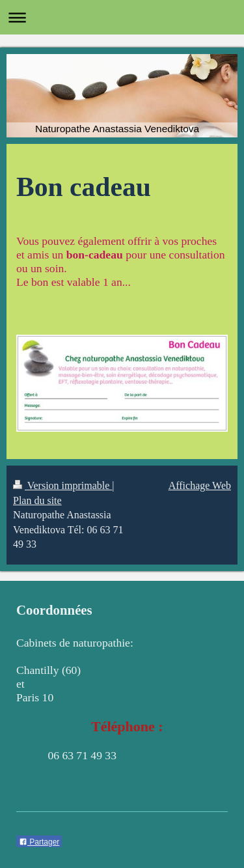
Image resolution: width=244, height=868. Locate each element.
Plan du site (37, 500)
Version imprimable (62, 485)
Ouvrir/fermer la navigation (122, 17)
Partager (39, 842)
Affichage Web (200, 485)
